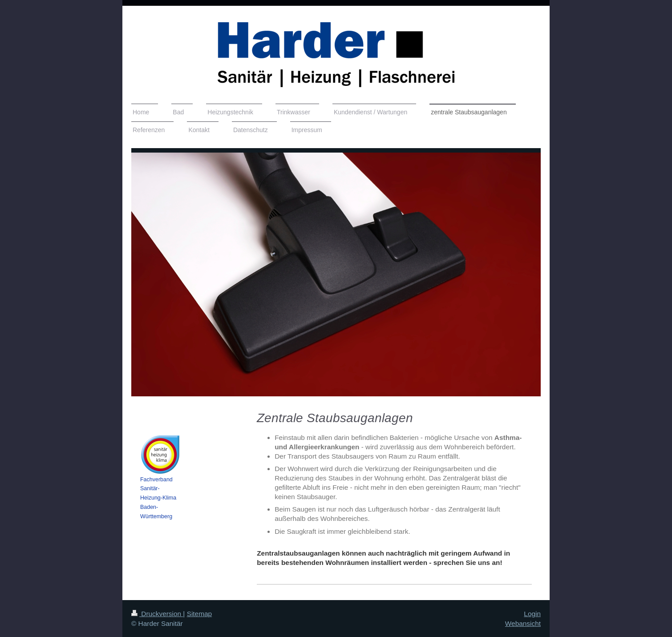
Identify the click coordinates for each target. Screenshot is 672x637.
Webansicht (523, 623)
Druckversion (157, 614)
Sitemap (199, 614)
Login (532, 614)
